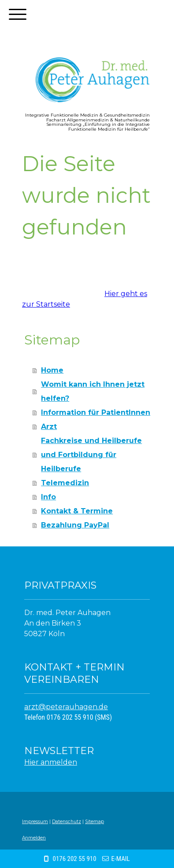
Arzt (49, 427)
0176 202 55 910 (74, 859)
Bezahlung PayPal (75, 525)
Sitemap (94, 822)
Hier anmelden (51, 762)
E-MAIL (121, 859)
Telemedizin (65, 483)
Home (52, 370)
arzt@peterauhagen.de (66, 707)
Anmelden (34, 838)
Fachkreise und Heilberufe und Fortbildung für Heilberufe (91, 455)
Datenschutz (67, 822)
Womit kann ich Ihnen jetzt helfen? (93, 391)
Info (48, 497)
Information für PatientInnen (96, 412)
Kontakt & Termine (77, 511)
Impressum (35, 822)
